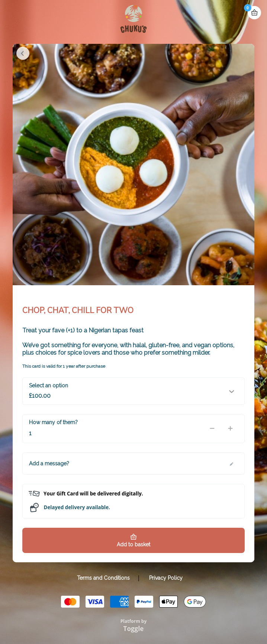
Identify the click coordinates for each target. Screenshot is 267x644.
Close (23, 53)
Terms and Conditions (103, 578)
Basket (254, 13)
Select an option (49, 386)
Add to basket (133, 544)
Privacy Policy (166, 578)
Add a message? (49, 464)
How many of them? (53, 422)
